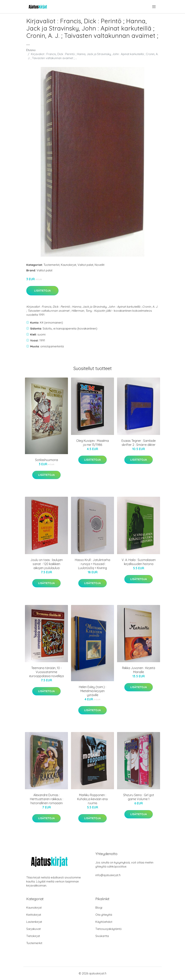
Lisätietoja (42, 291)
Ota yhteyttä (104, 915)
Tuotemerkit (52, 265)
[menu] (154, 7)
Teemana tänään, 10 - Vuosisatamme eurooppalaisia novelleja (46, 672)
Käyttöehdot (104, 922)
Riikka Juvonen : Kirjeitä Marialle (139, 670)
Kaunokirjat (69, 265)
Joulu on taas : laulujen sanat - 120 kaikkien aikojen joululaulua (47, 564)
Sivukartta (102, 936)
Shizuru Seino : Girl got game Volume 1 (139, 797)
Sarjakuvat (33, 929)
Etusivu (31, 50)
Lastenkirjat (34, 922)
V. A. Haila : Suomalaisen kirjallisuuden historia (139, 562)
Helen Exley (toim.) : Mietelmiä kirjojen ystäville (92, 691)
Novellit (100, 265)
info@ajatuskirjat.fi (108, 875)
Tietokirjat (33, 936)
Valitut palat (85, 265)
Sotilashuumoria (47, 460)
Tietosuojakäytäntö (109, 929)
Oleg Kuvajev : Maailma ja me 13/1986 (92, 443)
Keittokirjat (34, 915)
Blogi (99, 908)
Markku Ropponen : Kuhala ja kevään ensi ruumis (92, 799)
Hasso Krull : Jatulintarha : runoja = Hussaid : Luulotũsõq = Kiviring (92, 564)
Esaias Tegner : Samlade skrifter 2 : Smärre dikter (139, 443)
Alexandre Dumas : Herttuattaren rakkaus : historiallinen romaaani (47, 799)
